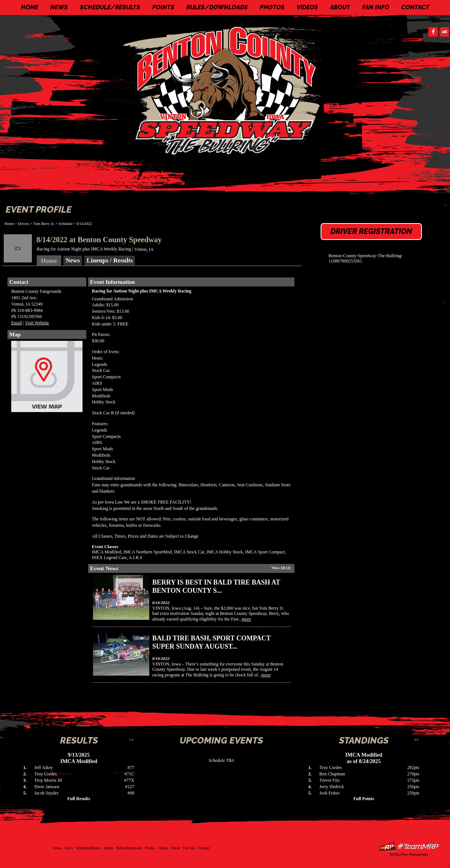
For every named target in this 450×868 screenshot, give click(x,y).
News (59, 7)
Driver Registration (371, 231)
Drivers (24, 224)
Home (30, 7)
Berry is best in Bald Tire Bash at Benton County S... (216, 586)
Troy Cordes (46, 774)
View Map (47, 378)
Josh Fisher (330, 793)
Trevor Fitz (330, 780)
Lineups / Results (110, 260)
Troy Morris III (48, 780)
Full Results (79, 799)
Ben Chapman (332, 774)
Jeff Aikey (44, 768)
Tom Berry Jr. (44, 224)
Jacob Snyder (46, 793)
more (247, 619)
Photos (272, 7)
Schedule (65, 224)
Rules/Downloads (217, 7)
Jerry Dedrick (332, 787)
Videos (307, 7)
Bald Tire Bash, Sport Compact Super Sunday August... (211, 642)
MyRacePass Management (409, 854)
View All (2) (281, 568)
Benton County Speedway (227, 90)
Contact (415, 7)
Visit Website (37, 323)
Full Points (364, 799)
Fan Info (376, 7)
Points (163, 7)
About (340, 7)
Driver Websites (409, 846)
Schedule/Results (110, 7)
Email (17, 323)
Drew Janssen (47, 787)
